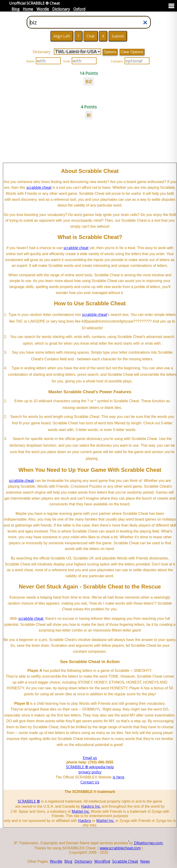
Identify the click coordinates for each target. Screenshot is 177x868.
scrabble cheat (39, 187)
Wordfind (102, 861)
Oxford (79, 9)
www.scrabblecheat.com (120, 848)
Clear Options (132, 52)
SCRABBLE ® (29, 801)
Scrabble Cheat (125, 861)
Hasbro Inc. (91, 806)
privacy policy (90, 772)
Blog (16, 9)
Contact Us (90, 782)
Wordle (43, 9)
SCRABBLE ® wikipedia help (90, 767)
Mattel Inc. (81, 811)
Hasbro (85, 821)
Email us (90, 758)
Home (28, 9)
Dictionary (61, 9)
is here (118, 777)
